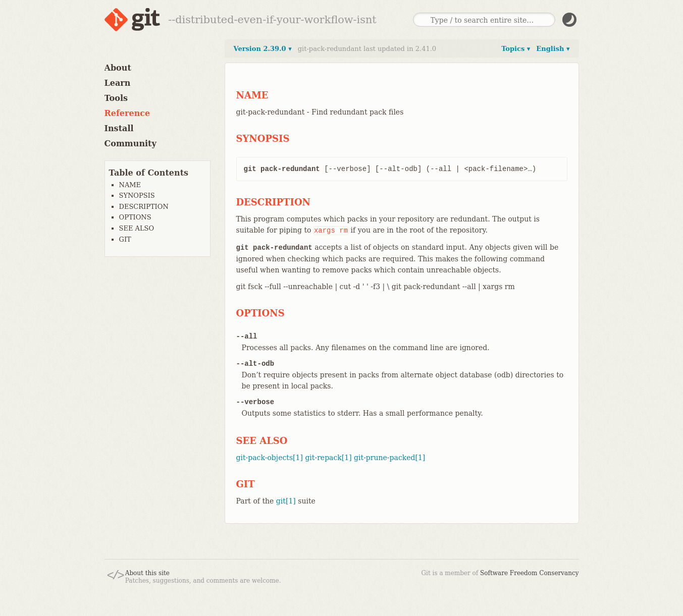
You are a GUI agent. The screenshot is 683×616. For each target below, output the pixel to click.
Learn (118, 83)
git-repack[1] (328, 458)
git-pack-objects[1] (270, 458)
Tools (116, 98)
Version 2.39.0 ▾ (263, 49)
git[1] (286, 501)
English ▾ (553, 49)
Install (119, 128)
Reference (127, 113)
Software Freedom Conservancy (529, 573)
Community (130, 144)
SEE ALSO (137, 228)
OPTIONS (135, 217)
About (118, 68)
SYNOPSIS (137, 195)
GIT (125, 239)
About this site (147, 573)
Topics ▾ (516, 49)
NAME (130, 185)
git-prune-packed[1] (389, 458)
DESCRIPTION (144, 207)
